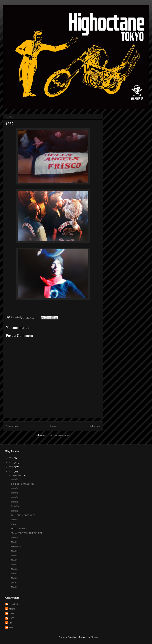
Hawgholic (14, 604)
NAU (11, 613)
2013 (11, 462)
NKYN (12, 618)
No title (14, 479)
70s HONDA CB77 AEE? (23, 515)
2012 (11, 467)
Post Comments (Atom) (59, 435)
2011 (11, 471)
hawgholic (16, 547)
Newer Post (12, 426)
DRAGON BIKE (19, 529)
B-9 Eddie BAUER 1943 (22, 484)
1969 (13, 524)
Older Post (95, 426)
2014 (11, 458)
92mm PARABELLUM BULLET (27, 533)
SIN (11, 623)
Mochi (12, 609)
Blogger (94, 637)
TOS (11, 627)
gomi (13, 582)
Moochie (15, 506)
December (17, 475)
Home (54, 426)
